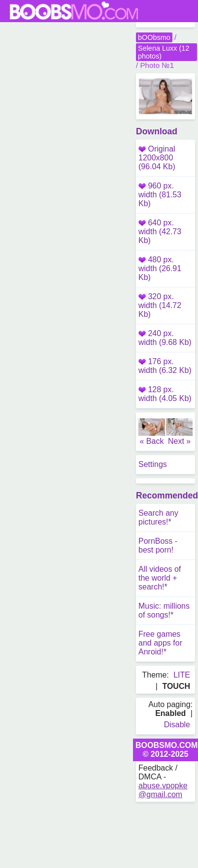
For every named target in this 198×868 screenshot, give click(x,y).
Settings (153, 464)
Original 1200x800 (157, 158)
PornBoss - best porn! (158, 545)
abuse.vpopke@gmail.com (163, 790)
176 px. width (165, 366)
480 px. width (160, 268)
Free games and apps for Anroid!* (160, 643)
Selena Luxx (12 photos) (164, 52)
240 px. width (165, 338)
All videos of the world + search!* (160, 578)
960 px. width (160, 195)
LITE (182, 675)
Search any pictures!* (158, 517)
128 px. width (165, 394)
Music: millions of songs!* (164, 610)
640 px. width (160, 232)
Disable (177, 725)
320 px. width (160, 305)
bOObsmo (154, 37)
